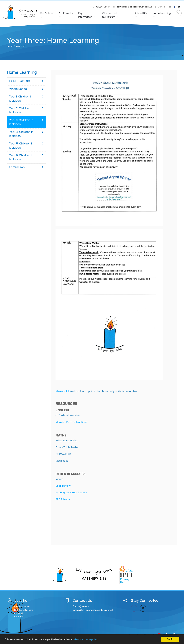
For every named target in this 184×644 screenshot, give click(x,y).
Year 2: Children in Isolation (26, 110)
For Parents (66, 15)
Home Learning (162, 15)
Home (10, 46)
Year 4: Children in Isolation (26, 134)
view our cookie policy (86, 640)
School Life (141, 15)
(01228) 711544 (102, 7)
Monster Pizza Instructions (71, 422)
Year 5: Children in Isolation (26, 146)
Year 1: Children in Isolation (26, 99)
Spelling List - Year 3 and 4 (71, 493)
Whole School (26, 89)
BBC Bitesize (63, 499)
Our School (47, 15)
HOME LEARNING (26, 81)
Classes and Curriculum (110, 15)
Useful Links (26, 167)
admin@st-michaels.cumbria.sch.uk (133, 7)
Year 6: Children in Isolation (26, 157)
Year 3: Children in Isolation (26, 122)
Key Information (86, 15)
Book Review (63, 486)
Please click (63, 391)
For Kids (21, 46)
